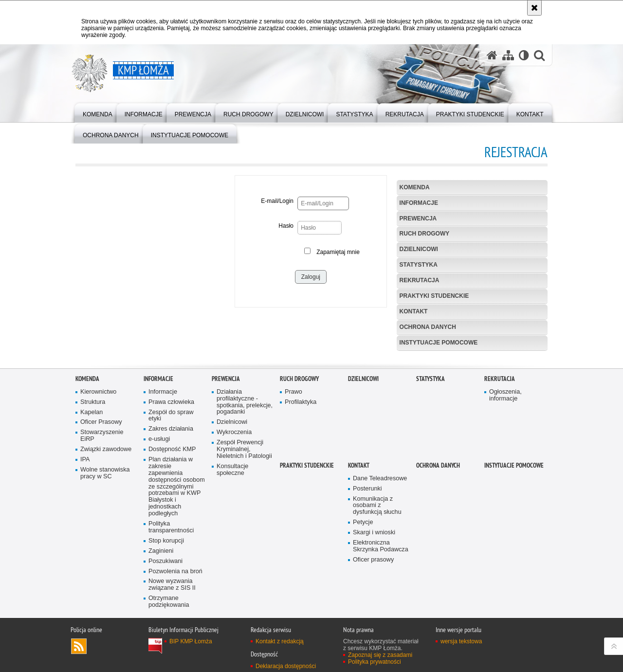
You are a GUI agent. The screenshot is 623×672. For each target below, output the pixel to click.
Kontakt (414, 311)
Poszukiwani (165, 651)
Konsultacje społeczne (232, 560)
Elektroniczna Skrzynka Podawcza (381, 637)
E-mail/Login (277, 201)
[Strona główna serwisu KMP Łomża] (492, 55)
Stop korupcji (166, 631)
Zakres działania (171, 519)
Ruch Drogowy (425, 234)
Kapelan (92, 502)
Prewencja (418, 218)
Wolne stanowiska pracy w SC (105, 564)
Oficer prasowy (373, 650)
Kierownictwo (98, 482)
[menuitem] (98, 112)
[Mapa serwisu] (508, 55)
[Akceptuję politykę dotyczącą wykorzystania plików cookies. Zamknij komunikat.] (534, 8)
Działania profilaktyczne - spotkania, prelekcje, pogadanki (245, 492)
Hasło (286, 226)
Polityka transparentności (171, 618)
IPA (85, 550)
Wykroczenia (234, 523)
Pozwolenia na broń (175, 662)
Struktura (93, 492)
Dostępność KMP (172, 540)
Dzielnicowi (419, 249)
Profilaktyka (301, 492)
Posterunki (367, 579)
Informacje (419, 203)
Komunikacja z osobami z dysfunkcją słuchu (377, 596)
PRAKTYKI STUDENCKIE (434, 296)
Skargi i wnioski (374, 623)
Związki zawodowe (106, 540)
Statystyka (419, 265)
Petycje (363, 613)
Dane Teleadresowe (380, 569)
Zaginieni (161, 641)
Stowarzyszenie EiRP (102, 526)
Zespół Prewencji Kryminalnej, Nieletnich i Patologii (244, 540)
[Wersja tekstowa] (524, 55)
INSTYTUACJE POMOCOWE (439, 343)
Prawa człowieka (171, 492)
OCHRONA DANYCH (428, 327)
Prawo (293, 482)
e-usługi (159, 530)
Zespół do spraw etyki (171, 506)
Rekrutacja (420, 280)
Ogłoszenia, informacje (505, 485)
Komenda (415, 187)
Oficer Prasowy (101, 513)
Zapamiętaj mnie (338, 252)
